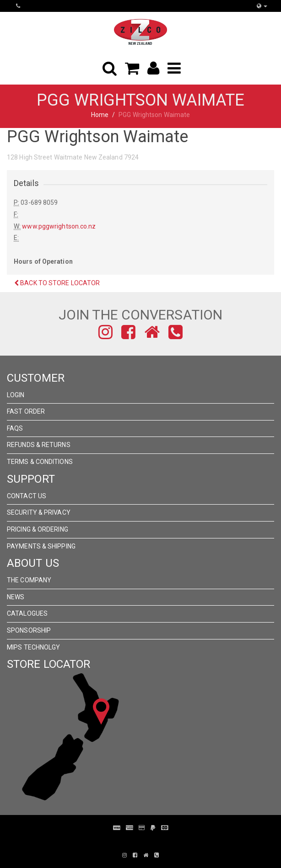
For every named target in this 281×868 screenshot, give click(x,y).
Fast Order (26, 411)
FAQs (15, 428)
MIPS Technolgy (33, 647)
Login (16, 395)
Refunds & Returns (39, 445)
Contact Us (27, 496)
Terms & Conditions (40, 462)
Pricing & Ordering (38, 529)
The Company (29, 580)
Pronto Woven (134, 841)
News (16, 597)
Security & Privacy (39, 512)
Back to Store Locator (57, 283)
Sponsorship (29, 630)
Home (100, 115)
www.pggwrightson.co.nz (59, 226)
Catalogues (27, 613)
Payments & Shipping (41, 546)
